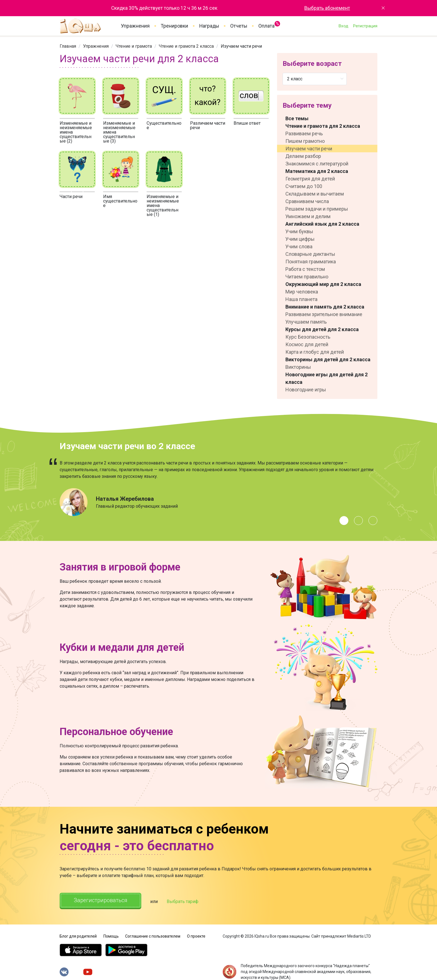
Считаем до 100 (304, 186)
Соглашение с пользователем (153, 936)
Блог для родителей (78, 936)
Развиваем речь (304, 133)
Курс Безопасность (308, 337)
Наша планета (301, 299)
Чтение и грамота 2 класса (186, 46)
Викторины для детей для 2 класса (328, 359)
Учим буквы (299, 231)
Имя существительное (120, 201)
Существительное (164, 125)
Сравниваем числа (307, 201)
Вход (343, 26)
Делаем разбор (303, 156)
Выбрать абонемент (327, 8)
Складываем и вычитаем (315, 194)
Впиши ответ (247, 123)
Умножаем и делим (308, 216)
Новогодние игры (306, 390)
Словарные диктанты (310, 254)
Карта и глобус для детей (315, 352)
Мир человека (302, 292)
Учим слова (299, 246)
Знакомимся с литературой (317, 164)
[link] (68, 46)
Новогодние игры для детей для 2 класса (326, 378)
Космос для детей (307, 344)
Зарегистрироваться (101, 900)
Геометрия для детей (310, 179)
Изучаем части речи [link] (241, 46)
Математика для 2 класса (317, 171)
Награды (209, 26)
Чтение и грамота (134, 46)
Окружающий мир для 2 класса (323, 284)
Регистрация (365, 26)
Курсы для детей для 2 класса (322, 329)
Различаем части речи (208, 125)
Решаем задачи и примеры (317, 209)
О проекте (196, 936)
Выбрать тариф (184, 901)
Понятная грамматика (311, 262)
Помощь (111, 936)
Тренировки (174, 26)
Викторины (298, 367)
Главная (68, 46)
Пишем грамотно (305, 141)
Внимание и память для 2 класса (325, 307)
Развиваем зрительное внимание (324, 314)
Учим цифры (300, 239)
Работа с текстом (305, 269)
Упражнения (135, 26)
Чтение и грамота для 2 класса (323, 126)
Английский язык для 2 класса (322, 224)
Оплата (266, 25)
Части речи (71, 197)
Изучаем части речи (309, 149)
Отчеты (239, 26)
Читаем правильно (307, 277)
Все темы (297, 118)
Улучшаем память (306, 322)
